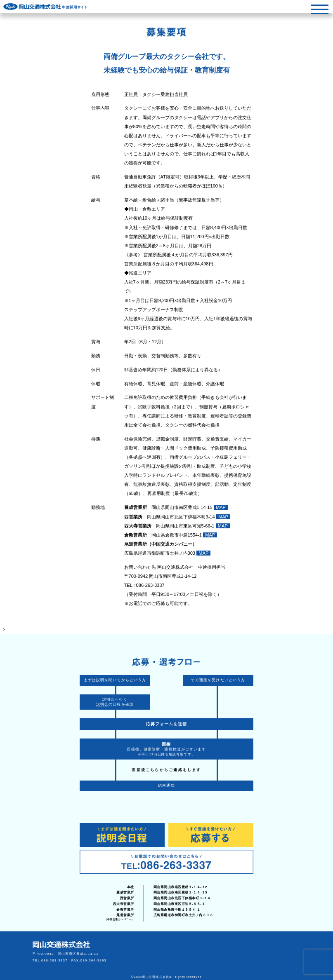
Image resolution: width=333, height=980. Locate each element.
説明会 (102, 704)
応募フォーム (160, 724)
